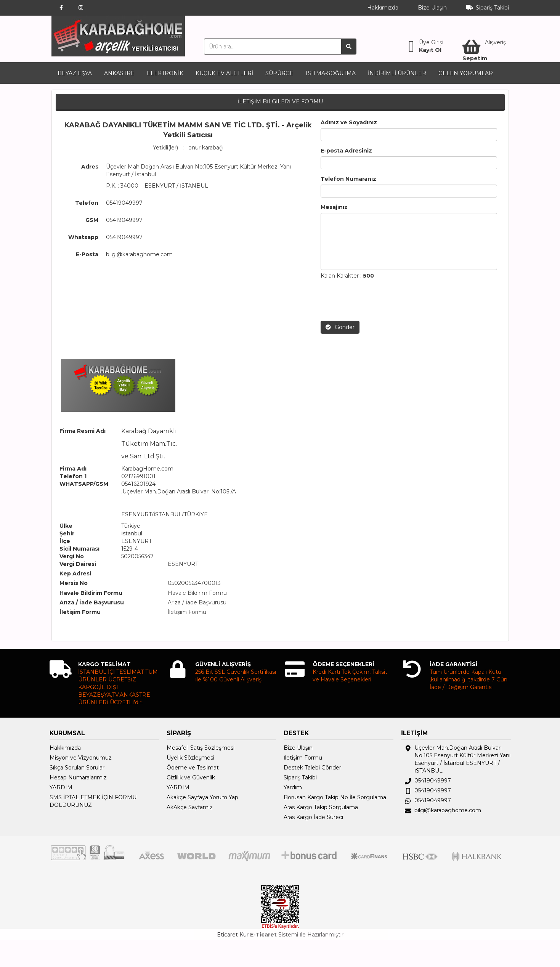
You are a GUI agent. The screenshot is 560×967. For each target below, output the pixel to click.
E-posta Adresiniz (346, 151)
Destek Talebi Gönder (312, 768)
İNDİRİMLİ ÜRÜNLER (397, 73)
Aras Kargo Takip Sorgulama (321, 807)
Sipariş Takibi (492, 8)
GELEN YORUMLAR (466, 73)
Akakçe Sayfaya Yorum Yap (202, 797)
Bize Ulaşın (432, 8)
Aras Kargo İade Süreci (313, 817)
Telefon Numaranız (348, 179)
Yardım (293, 787)
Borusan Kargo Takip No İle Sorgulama (335, 797)
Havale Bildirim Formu (197, 593)
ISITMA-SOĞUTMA (331, 73)
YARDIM (61, 787)
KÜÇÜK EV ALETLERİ (224, 73)
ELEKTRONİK (165, 73)
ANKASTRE (119, 73)
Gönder (340, 327)
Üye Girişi (431, 42)
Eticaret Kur (233, 935)
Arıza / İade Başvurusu (197, 602)
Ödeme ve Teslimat (193, 768)
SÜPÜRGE (279, 73)
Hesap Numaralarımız (78, 777)
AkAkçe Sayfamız (190, 807)
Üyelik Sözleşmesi (190, 758)
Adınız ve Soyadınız (349, 122)
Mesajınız (334, 207)
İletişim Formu (187, 612)
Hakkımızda (383, 8)
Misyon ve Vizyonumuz (81, 758)
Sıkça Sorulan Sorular (77, 768)
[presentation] (379, 300)
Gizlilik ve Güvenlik (191, 777)
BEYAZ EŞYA (75, 73)
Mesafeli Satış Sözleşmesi (201, 748)
